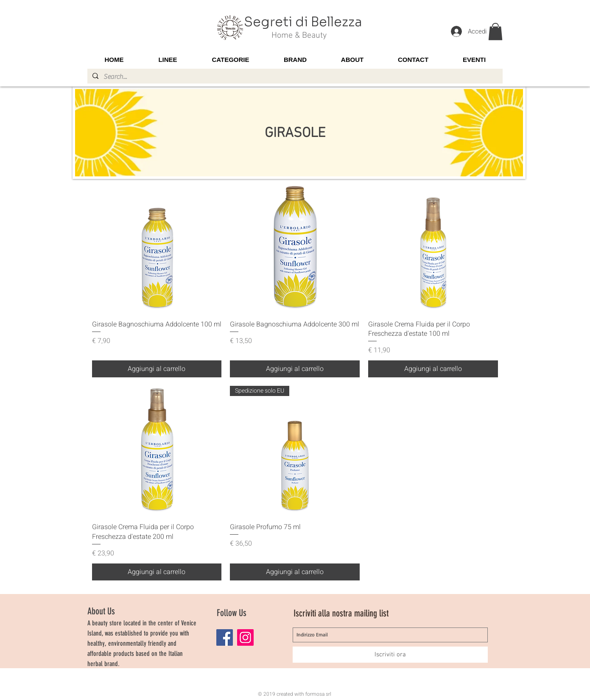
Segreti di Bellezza (303, 22)
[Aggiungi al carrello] (157, 369)
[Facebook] (225, 637)
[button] (495, 32)
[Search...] (294, 77)
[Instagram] (245, 637)
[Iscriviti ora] (390, 655)
